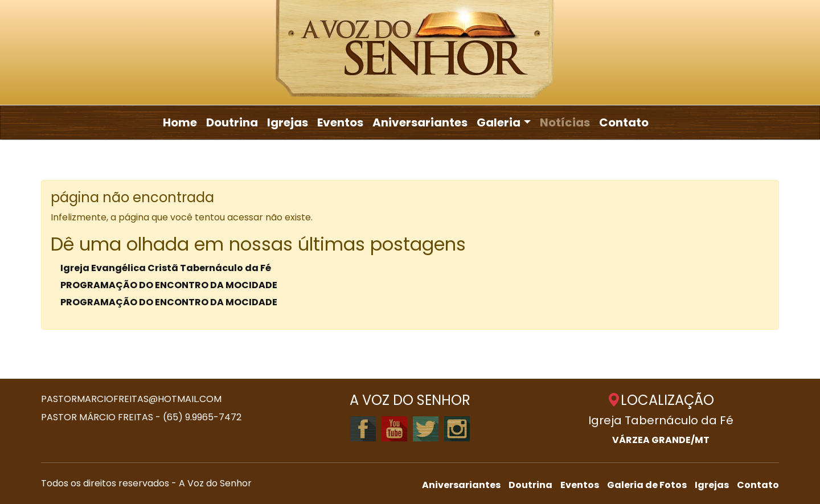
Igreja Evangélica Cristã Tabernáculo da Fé (166, 268)
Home (180, 122)
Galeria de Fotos (647, 485)
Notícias (565, 122)
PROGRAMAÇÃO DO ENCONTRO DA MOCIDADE (169, 285)
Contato (624, 122)
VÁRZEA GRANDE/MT (661, 440)
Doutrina (232, 122)
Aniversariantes (420, 122)
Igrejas (288, 122)
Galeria (499, 122)
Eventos (340, 122)
